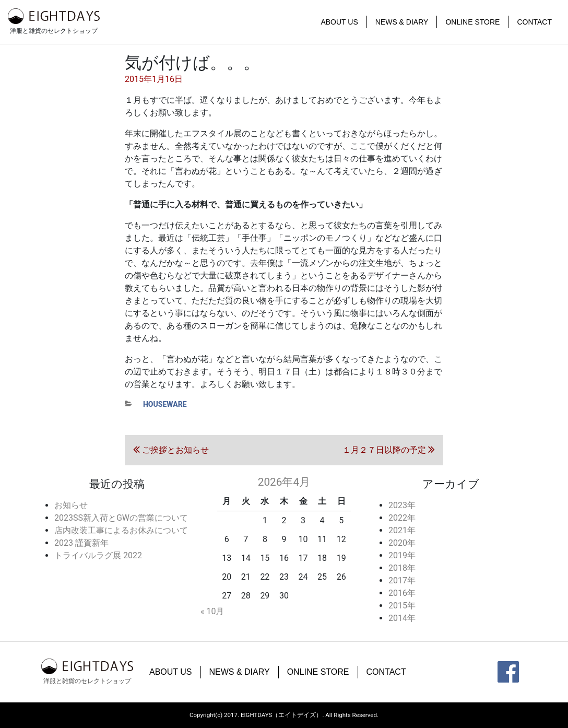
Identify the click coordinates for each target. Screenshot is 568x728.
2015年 (402, 606)
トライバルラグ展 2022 (98, 555)
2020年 (402, 543)
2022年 (402, 518)
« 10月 (212, 611)
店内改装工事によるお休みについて (121, 530)
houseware (165, 404)
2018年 (402, 568)
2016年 (402, 593)
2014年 (402, 618)
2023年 (402, 505)
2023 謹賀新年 (81, 543)
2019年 (402, 555)
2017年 (402, 580)
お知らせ (71, 505)
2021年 (402, 530)
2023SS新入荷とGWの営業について (121, 518)
